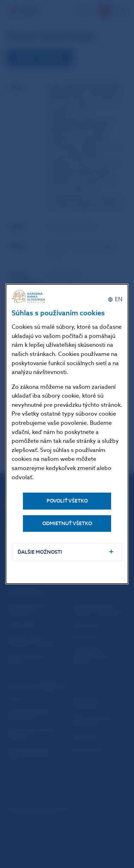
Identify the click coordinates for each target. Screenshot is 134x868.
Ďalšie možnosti (40, 552)
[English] (115, 299)
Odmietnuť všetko (67, 524)
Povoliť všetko (67, 501)
